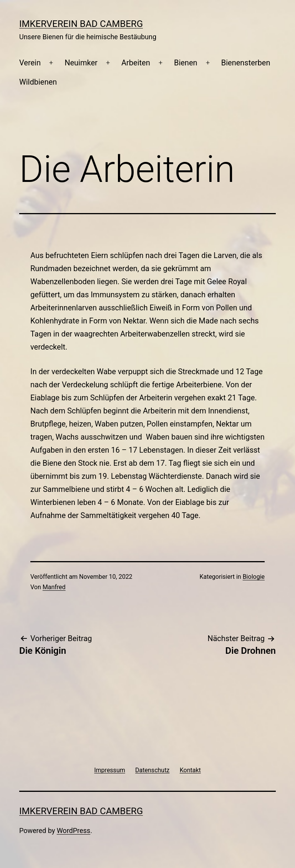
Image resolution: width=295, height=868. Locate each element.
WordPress (74, 831)
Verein (30, 63)
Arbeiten (136, 63)
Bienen (186, 63)
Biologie (254, 577)
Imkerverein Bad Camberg (81, 24)
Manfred (54, 587)
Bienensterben (246, 63)
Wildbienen (38, 82)
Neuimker (81, 63)
